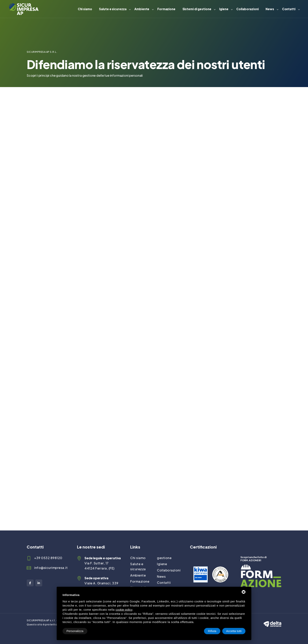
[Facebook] (30, 583)
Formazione (166, 9)
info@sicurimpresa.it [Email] (51, 568)
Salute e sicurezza (113, 9)
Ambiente (142, 9)
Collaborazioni (247, 9)
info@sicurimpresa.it (228, 146)
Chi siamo (85, 9)
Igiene (224, 9)
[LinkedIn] (39, 583)
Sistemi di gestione (197, 9)
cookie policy (124, 610)
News (270, 9)
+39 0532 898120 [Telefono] (48, 558)
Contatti (289, 9)
